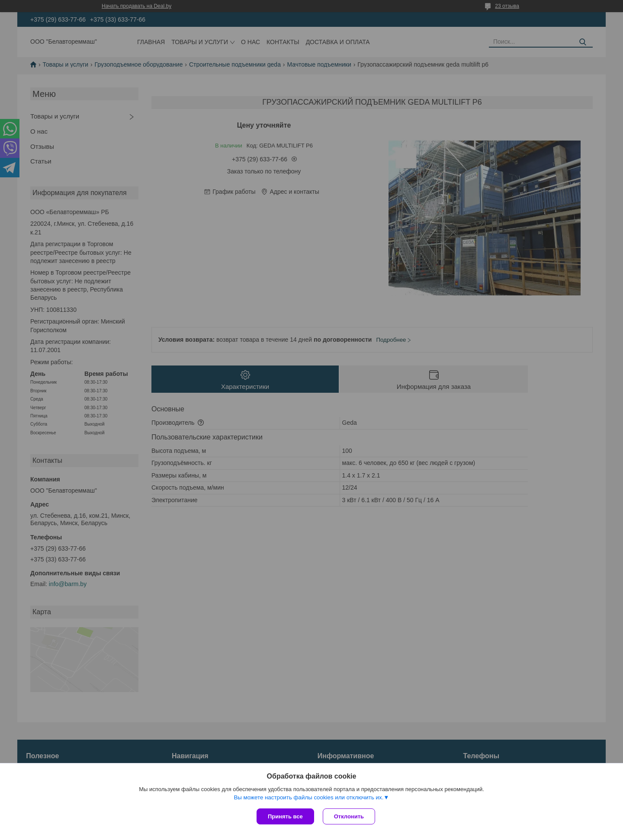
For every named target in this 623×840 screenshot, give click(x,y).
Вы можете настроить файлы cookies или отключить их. (308, 797)
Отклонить (349, 816)
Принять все (285, 816)
